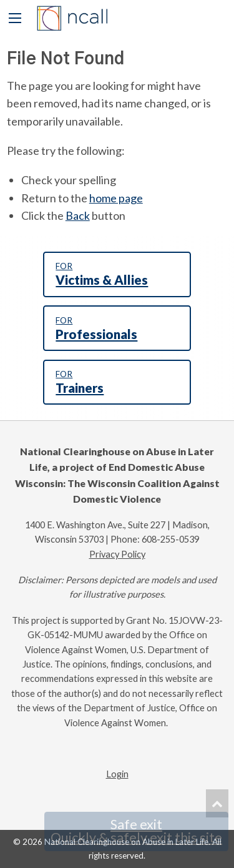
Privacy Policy (117, 554)
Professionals (117, 328)
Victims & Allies (117, 274)
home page (116, 198)
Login (117, 774)
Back (78, 215)
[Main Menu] (15, 18)
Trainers (117, 382)
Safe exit (136, 831)
